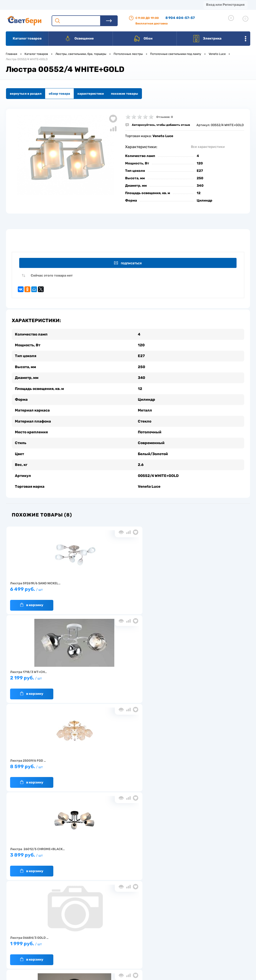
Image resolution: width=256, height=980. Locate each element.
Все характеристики (208, 147)
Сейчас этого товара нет (52, 277)
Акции (124, 5)
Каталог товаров (27, 38)
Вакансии (94, 943)
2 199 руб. (125, 588)
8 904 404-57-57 (180, 18)
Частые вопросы (66, 953)
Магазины (14, 5)
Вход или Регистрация (225, 5)
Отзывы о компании (135, 923)
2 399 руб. (46, 765)
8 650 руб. (125, 765)
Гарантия (61, 938)
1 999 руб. (125, 676)
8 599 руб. (205, 588)
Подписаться (129, 263)
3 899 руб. (46, 676)
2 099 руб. (205, 676)
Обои (143, 39)
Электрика (207, 39)
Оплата (100, 5)
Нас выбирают (65, 931)
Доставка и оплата (101, 928)
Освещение (79, 39)
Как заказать (64, 945)
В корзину (32, 601)
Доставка (74, 5)
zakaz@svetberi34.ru (198, 943)
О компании (45, 5)
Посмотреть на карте (198, 916)
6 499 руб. (46, 588)
